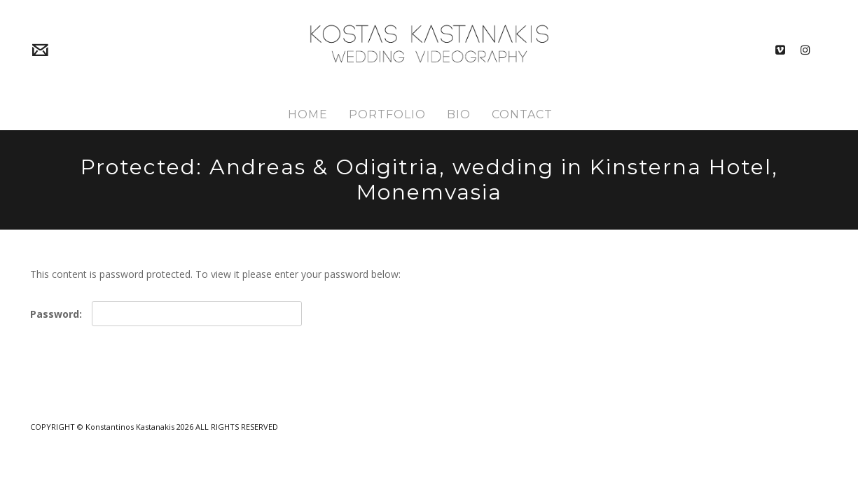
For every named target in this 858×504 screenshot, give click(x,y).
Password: (166, 314)
